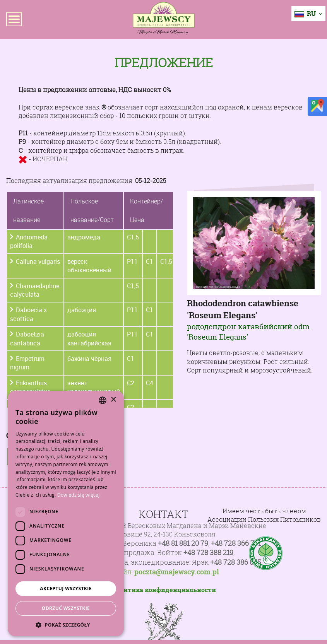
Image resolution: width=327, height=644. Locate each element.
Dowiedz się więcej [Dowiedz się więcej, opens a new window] (79, 495)
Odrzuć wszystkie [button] (66, 608)
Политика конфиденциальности (163, 590)
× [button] (113, 400)
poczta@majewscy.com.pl (177, 572)
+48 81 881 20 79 (183, 543)
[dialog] (66, 513)
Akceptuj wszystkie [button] (66, 588)
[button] (66, 625)
